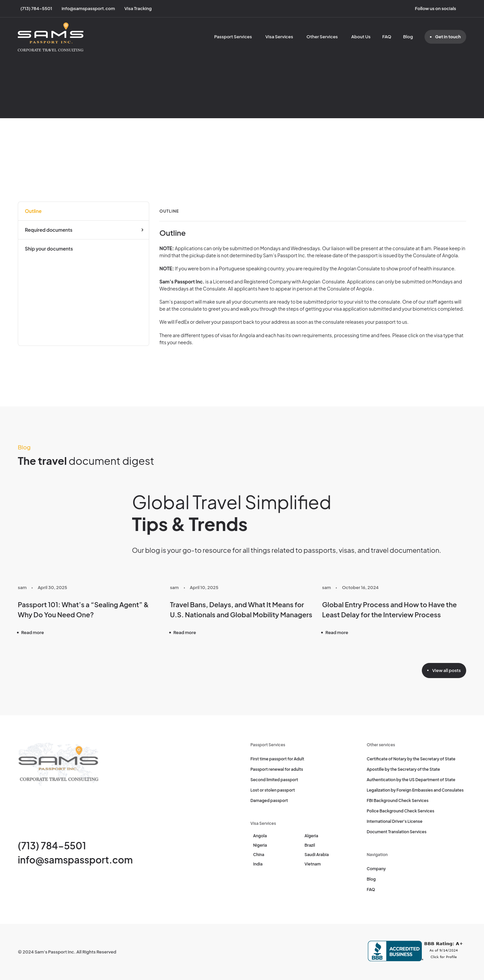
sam (22, 587)
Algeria (311, 836)
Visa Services (279, 37)
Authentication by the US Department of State (411, 780)
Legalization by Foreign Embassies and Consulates (415, 790)
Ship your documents (49, 249)
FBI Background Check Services (398, 800)
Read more (33, 632)
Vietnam (313, 864)
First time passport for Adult (277, 759)
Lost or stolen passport (273, 790)
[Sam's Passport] (51, 37)
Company (376, 869)
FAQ (387, 37)
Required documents (49, 230)
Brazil (310, 845)
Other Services (322, 37)
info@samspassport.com (75, 860)
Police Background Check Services (400, 811)
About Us (361, 37)
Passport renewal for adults (277, 769)
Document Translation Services (397, 832)
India (258, 864)
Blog (408, 37)
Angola (260, 836)
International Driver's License (395, 821)
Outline (33, 211)
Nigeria (260, 845)
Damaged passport (269, 800)
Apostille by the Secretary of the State (403, 769)
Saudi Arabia (317, 855)
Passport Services (233, 37)
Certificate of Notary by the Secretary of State (411, 759)
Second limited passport (274, 780)
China (259, 855)
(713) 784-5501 (52, 845)
